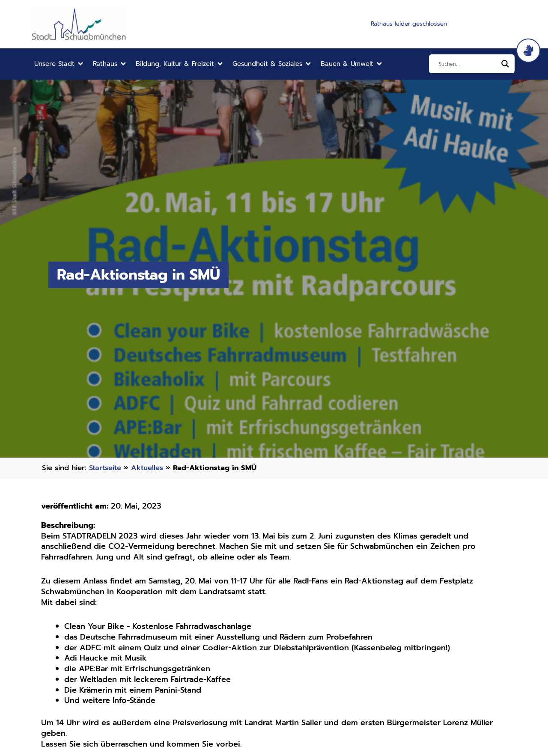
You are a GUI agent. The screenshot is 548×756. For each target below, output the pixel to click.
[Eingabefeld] (468, 64)
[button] (59, 64)
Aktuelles (149, 468)
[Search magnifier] (505, 64)
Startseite (106, 468)
